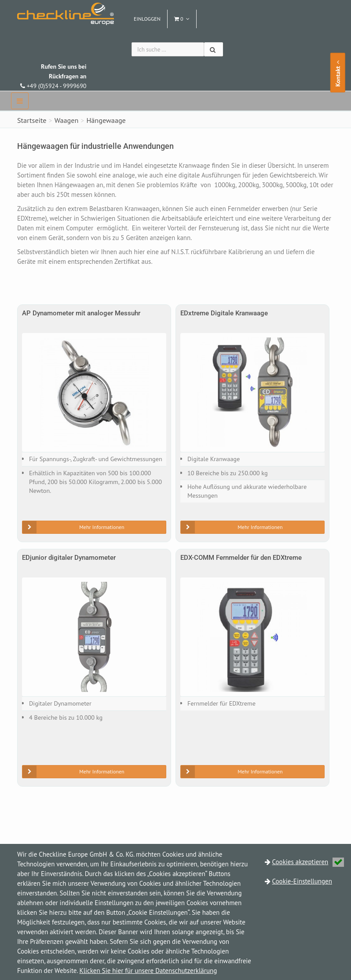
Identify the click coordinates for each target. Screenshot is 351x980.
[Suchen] (214, 49)
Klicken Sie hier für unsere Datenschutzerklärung (148, 971)
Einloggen (147, 19)
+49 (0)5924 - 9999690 (53, 76)
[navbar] (20, 101)
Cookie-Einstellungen (302, 881)
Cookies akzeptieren (308, 862)
